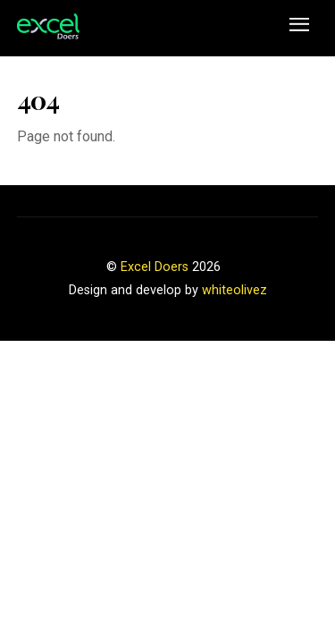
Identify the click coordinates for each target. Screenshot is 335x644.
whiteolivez (234, 290)
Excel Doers (155, 267)
